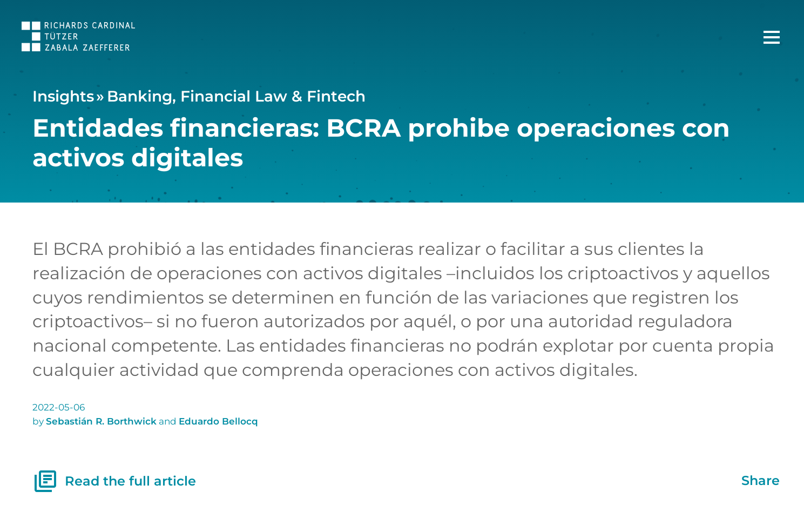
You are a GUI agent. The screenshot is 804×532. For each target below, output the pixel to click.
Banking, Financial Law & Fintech (236, 96)
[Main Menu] (772, 37)
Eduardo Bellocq (218, 421)
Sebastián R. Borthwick (101, 421)
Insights (63, 96)
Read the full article (114, 481)
